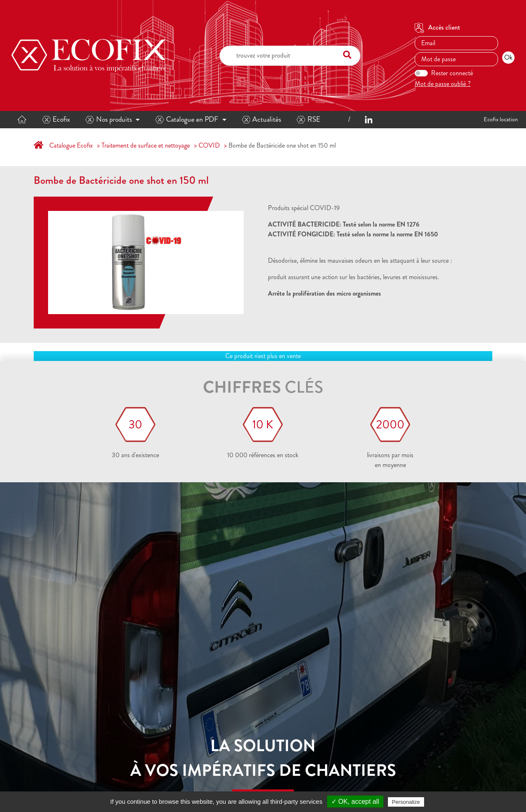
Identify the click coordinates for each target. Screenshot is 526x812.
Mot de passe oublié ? (443, 84)
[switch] (421, 73)
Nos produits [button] (109, 119)
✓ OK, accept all (355, 802)
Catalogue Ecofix (71, 145)
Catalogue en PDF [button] (187, 119)
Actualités (262, 119)
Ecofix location (501, 119)
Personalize (406, 802)
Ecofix (56, 119)
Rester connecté (452, 73)
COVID (209, 145)
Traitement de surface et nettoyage (146, 145)
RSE (308, 119)
